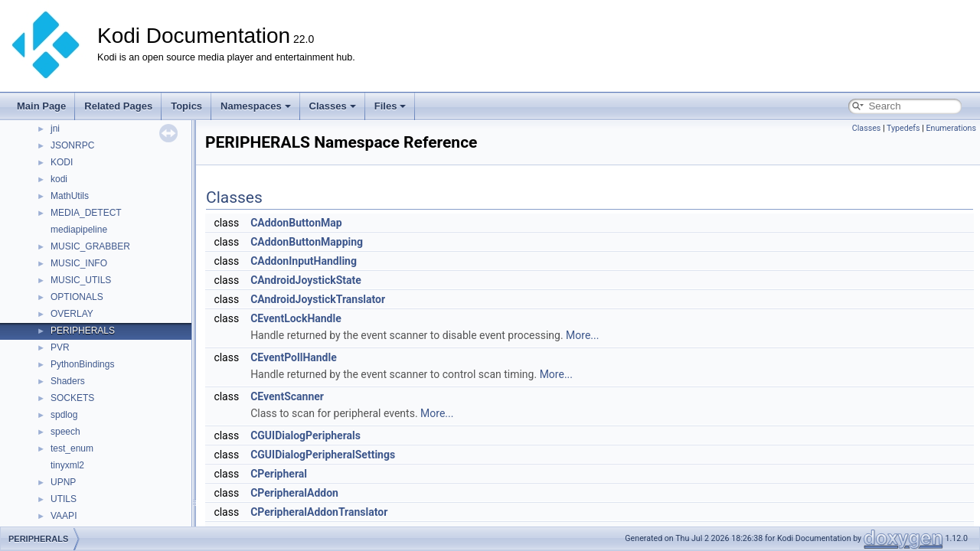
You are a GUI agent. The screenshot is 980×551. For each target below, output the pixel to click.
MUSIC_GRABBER (90, 246)
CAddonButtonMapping (307, 242)
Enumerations (951, 128)
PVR (60, 347)
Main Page (41, 106)
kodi (59, 179)
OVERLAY (72, 314)
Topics (186, 106)
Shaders (68, 381)
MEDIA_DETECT (86, 213)
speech (65, 432)
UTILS (64, 499)
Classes (333, 106)
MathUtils (70, 196)
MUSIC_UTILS (81, 280)
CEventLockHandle (296, 318)
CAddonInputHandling (304, 261)
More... (582, 335)
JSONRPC (72, 145)
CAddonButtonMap (296, 223)
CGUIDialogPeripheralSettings (323, 455)
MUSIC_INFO (79, 263)
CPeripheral (279, 474)
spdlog (64, 415)
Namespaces (256, 106)
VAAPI (64, 516)
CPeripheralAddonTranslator (319, 512)
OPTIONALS (77, 297)
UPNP (63, 482)
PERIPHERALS (83, 331)
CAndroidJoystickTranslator (318, 299)
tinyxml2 (67, 465)
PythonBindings (82, 364)
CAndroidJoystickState (306, 280)
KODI (62, 162)
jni (55, 129)
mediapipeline (79, 230)
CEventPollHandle (294, 357)
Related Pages (118, 106)
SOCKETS (72, 398)
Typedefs (903, 128)
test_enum (72, 448)
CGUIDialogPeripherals (305, 435)
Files (390, 106)
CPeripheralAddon (294, 493)
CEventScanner (287, 396)
